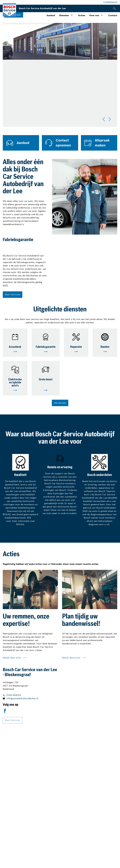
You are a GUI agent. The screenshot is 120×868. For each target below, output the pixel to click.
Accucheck (15, 347)
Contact (113, 15)
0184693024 (110, 2)
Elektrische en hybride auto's (15, 383)
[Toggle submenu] (72, 15)
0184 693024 (14, 695)
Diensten (64, 15)
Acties (82, 15)
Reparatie (76, 347)
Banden (105, 347)
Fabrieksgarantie (46, 347)
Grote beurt (46, 380)
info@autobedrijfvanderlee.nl (22, 698)
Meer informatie (13, 295)
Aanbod (51, 15)
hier (34, 518)
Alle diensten (60, 403)
